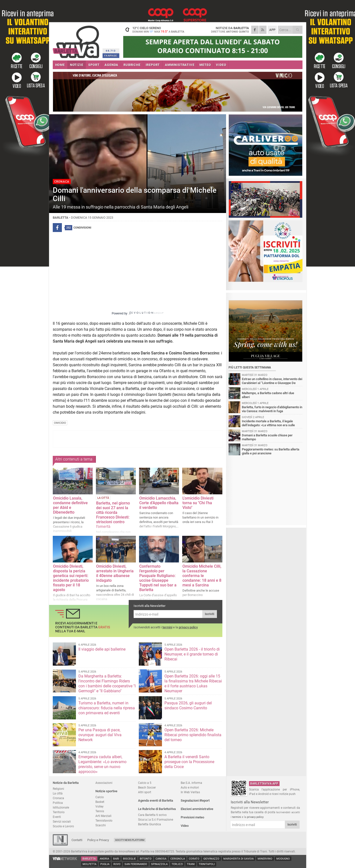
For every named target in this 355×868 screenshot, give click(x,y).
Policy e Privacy (98, 840)
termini (167, 627)
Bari (116, 859)
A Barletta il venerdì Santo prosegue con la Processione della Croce (189, 762)
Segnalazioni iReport (195, 800)
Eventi (57, 817)
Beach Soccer (147, 787)
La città (58, 793)
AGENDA (111, 65)
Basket (100, 802)
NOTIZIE (77, 65)
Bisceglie (129, 859)
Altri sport (145, 792)
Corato (194, 859)
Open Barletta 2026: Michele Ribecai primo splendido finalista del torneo (193, 735)
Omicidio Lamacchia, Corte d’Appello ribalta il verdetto (159, 503)
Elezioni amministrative (197, 809)
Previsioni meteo (192, 817)
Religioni (58, 789)
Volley (99, 806)
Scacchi (101, 825)
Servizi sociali (62, 821)
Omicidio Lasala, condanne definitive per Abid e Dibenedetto (70, 505)
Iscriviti (210, 614)
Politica (58, 803)
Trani (191, 864)
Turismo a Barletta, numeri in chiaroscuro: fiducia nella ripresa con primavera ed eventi (107, 708)
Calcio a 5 (145, 783)
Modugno (283, 859)
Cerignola (178, 859)
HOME (60, 65)
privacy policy (188, 627)
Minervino (265, 859)
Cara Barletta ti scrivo (152, 815)
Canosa (161, 859)
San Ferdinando (136, 864)
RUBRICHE (132, 65)
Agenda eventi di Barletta (156, 800)
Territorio (59, 812)
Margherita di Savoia (239, 859)
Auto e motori (190, 787)
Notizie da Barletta (66, 783)
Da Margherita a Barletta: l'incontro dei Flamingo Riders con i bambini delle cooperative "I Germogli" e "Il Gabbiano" (107, 684)
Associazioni (104, 783)
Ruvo (117, 864)
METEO (205, 65)
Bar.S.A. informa (191, 783)
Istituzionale (61, 807)
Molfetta (89, 864)
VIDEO (221, 65)
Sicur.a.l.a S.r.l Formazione (156, 820)
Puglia (105, 864)
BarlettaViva (77, 40)
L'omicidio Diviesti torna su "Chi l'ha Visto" (198, 503)
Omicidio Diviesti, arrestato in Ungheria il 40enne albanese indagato (115, 573)
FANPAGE (111, 56)
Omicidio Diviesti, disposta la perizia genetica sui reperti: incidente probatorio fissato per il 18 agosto (71, 578)
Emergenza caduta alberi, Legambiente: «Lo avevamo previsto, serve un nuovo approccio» (102, 764)
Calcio (100, 797)
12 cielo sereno (154, 30)
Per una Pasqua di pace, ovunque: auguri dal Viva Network (100, 735)
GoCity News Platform (130, 840)
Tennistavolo (104, 820)
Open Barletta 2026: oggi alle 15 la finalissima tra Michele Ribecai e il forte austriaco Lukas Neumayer (193, 684)
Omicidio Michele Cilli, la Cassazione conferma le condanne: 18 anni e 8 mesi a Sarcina (202, 576)
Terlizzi (177, 864)
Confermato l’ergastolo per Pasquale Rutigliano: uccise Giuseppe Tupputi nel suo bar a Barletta (158, 578)
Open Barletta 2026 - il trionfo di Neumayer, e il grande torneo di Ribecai (192, 654)
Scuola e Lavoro (63, 826)
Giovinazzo (211, 859)
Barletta (89, 859)
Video (185, 826)
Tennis (100, 811)
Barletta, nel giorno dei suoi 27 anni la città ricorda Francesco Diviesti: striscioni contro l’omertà (113, 515)
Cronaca (58, 798)
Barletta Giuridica (150, 824)
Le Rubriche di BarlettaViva (157, 809)
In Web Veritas (190, 792)
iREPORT (153, 65)
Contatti (77, 840)
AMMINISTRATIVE (180, 65)
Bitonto (146, 859)
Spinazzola (159, 864)
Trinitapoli (207, 864)
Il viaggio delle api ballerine (102, 649)
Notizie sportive (106, 791)
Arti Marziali (103, 816)
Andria (104, 859)
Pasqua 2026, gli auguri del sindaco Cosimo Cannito (188, 705)
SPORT (94, 65)
